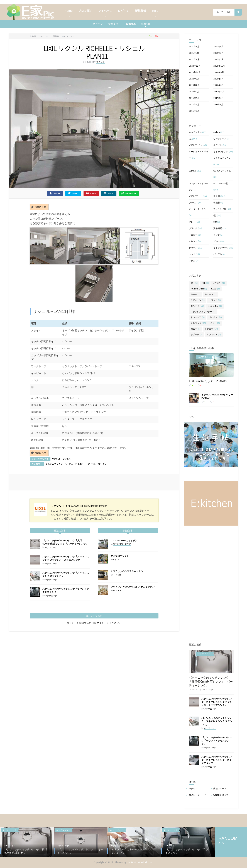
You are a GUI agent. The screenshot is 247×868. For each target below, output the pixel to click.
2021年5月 (218, 47)
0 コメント (69, 36)
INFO (155, 12)
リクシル (100, 62)
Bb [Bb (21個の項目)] (194, 283)
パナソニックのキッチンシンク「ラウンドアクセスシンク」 (217, 741)
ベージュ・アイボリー (75, 464)
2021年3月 (218, 53)
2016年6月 (194, 111)
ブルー (217, 241)
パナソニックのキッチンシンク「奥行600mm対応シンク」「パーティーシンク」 (211, 682)
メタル (192, 261)
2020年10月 (195, 72)
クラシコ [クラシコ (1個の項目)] (215, 300)
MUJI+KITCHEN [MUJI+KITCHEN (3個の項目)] (199, 289)
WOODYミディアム (222, 171)
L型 (215, 216)
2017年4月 (218, 105)
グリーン (193, 248)
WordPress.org (221, 795)
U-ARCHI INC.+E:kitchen (140, 862)
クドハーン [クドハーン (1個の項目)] (198, 300)
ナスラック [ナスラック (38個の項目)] (198, 323)
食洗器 (217, 203)
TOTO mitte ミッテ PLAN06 (208, 381)
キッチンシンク (221, 152)
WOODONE (118, 590)
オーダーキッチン (197, 209)
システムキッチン (54, 464)
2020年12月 (195, 66)
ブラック (193, 229)
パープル (218, 254)
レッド (192, 254)
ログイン (124, 11)
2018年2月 (194, 105)
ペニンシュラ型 (221, 184)
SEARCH (145, 25)
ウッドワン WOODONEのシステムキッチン (133, 587)
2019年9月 (194, 98)
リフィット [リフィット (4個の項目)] (214, 335)
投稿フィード (220, 789)
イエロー (193, 235)
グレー (106, 464)
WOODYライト (195, 145)
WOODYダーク (195, 196)
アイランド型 (94, 464)
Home (69, 12)
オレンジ (193, 241)
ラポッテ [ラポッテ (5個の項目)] (197, 335)
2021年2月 (194, 60)
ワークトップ (220, 139)
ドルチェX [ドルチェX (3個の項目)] (215, 317)
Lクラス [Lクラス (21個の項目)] (219, 283)
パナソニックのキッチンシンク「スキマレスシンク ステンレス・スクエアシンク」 (217, 702)
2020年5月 (219, 79)
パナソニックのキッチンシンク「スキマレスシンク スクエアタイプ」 (217, 760)
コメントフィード (197, 795)
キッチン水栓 (195, 132)
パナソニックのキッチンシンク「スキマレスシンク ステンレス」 (217, 721)
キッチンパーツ (221, 248)
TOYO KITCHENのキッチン (124, 541)
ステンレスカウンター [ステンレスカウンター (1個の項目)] (203, 312)
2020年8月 (219, 72)
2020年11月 (219, 66)
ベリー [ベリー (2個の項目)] (215, 323)
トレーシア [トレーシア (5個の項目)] (198, 317)
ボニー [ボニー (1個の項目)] (195, 329)
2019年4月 (218, 98)
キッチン (98, 25)
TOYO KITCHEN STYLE (122, 544)
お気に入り (38, 207)
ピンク (217, 235)
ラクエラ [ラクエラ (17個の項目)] (211, 329)
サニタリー (114, 25)
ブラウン (193, 203)
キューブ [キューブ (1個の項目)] (211, 295)
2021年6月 (194, 47)
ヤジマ (116, 560)
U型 (215, 222)
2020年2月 (194, 92)
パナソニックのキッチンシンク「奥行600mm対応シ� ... (26, 851)
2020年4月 (194, 85)
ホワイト (218, 145)
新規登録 (141, 11)
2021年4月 (194, 53)
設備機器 (131, 25)
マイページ (105, 12)
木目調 (217, 196)
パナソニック (51, 547)
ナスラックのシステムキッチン (127, 571)
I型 (190, 139)
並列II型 (193, 171)
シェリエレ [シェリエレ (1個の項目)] (215, 306)
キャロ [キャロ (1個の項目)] (195, 295)
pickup (217, 132)
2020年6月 (194, 79)
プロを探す (85, 11)
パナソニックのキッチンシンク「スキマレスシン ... (81, 851)
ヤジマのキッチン (120, 556)
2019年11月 (219, 92)
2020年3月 (219, 85)
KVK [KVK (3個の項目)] (205, 283)
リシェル (67, 459)
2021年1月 (218, 60)
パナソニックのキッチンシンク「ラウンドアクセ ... (188, 851)
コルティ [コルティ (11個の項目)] (197, 306)
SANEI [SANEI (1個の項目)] (216, 289)
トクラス (117, 575)
